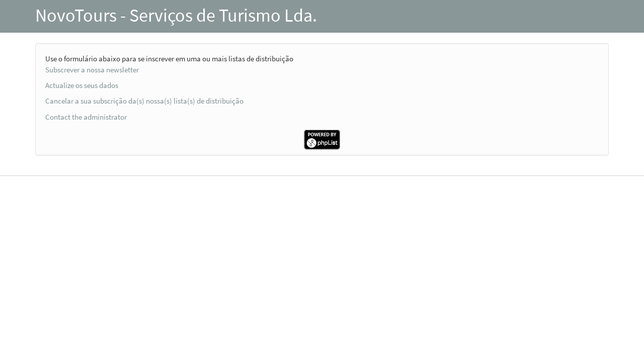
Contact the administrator (86, 117)
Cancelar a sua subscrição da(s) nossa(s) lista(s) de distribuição (144, 101)
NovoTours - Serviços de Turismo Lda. (176, 15)
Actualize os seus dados (82, 85)
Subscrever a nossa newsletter (92, 70)
